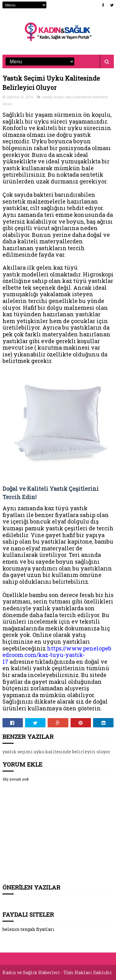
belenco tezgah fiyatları (28, 929)
